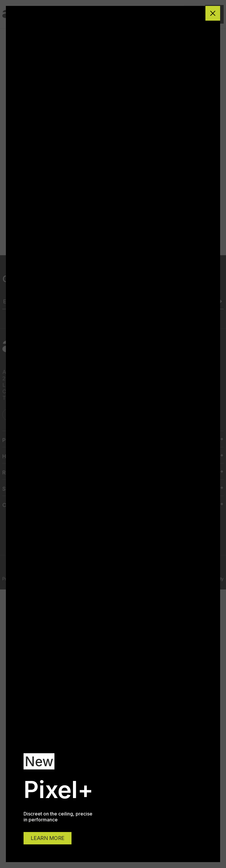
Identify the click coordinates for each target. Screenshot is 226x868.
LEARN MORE (48, 838)
